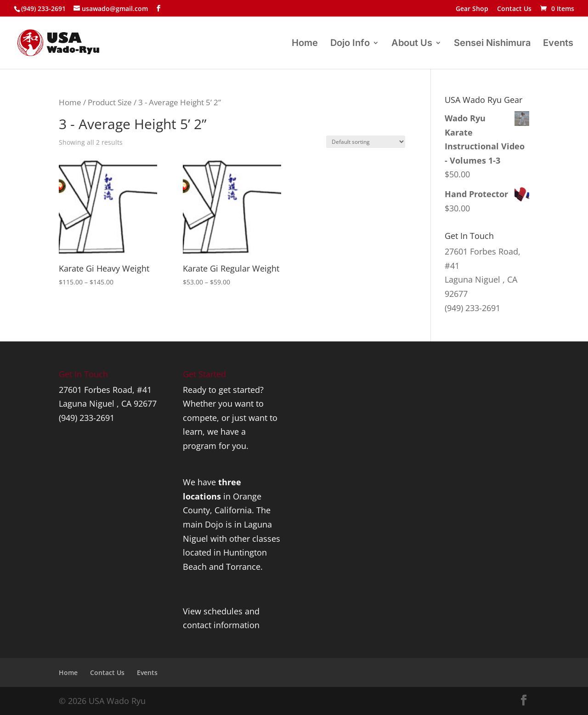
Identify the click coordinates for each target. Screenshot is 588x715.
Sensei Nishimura (492, 44)
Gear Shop (472, 9)
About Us (412, 44)
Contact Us (514, 9)
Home (305, 44)
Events (558, 44)
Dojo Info (350, 44)
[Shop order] (366, 142)
